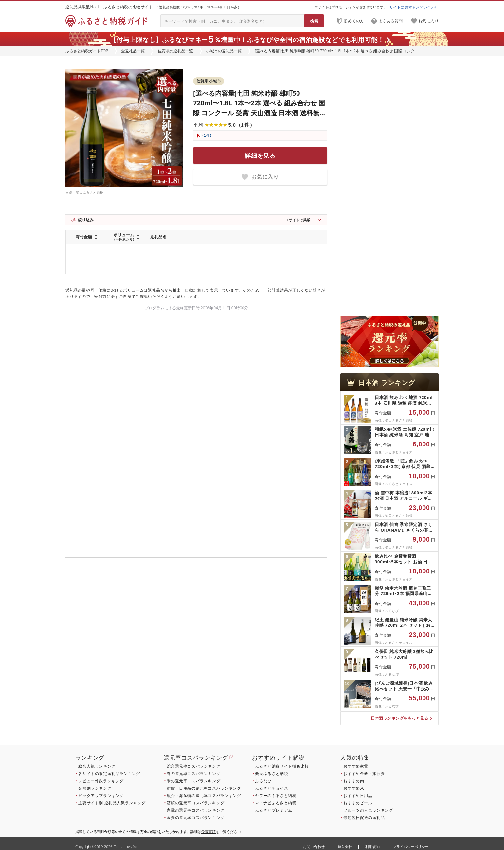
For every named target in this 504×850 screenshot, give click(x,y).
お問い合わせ (314, 847)
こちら (238, 709)
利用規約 (372, 847)
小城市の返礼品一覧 (224, 51)
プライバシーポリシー (411, 847)
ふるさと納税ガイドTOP (87, 51)
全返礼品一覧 (133, 51)
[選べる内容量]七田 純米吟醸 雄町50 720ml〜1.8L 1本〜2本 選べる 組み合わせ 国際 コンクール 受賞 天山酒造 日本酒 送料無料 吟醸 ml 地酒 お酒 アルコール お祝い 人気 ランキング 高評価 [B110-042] (260, 113)
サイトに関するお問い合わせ (414, 7)
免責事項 (208, 832)
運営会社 (345, 847)
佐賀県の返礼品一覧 (175, 51)
